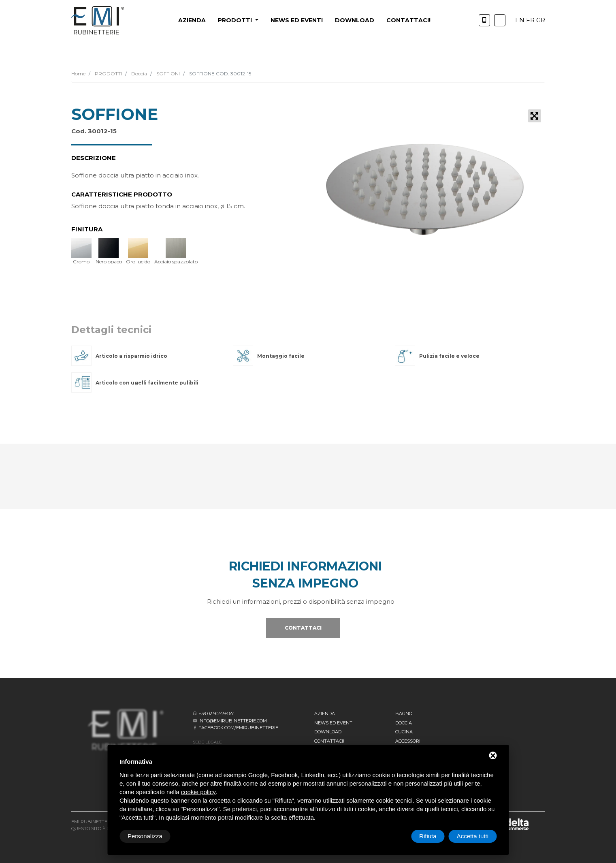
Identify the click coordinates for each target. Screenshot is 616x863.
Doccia (139, 74)
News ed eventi (297, 20)
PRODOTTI (108, 74)
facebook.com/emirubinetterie (238, 728)
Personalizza (145, 836)
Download (355, 20)
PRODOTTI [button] (236, 20)
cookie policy (198, 792)
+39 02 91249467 (216, 713)
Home (78, 74)
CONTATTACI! (408, 20)
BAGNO (404, 713)
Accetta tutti (473, 836)
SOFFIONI (167, 74)
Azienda (192, 20)
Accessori (408, 741)
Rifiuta (428, 836)
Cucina (404, 732)
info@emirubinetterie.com (233, 721)
